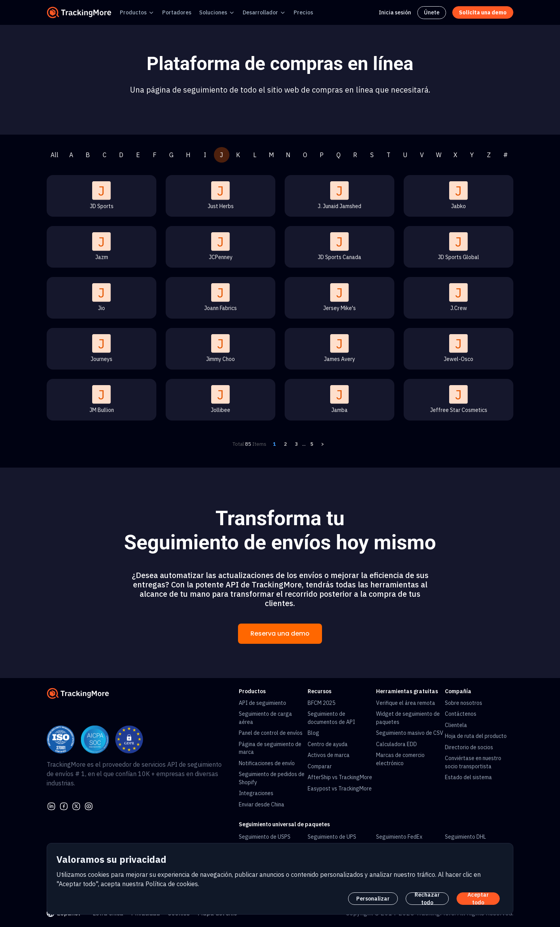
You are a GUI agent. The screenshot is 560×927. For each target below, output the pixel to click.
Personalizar (373, 899)
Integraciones (256, 793)
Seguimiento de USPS (265, 837)
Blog (313, 733)
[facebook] (64, 805)
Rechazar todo (427, 899)
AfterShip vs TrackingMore (340, 777)
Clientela (456, 725)
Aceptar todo (478, 899)
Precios (303, 12)
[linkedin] (51, 805)
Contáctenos (461, 714)
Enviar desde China (262, 804)
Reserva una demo (280, 633)
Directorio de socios (469, 747)
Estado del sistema (468, 777)
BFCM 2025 (321, 703)
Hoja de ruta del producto (476, 736)
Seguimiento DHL (465, 837)
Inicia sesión (395, 12)
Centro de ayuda (328, 744)
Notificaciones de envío (267, 763)
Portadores (177, 12)
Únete (432, 12)
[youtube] (89, 805)
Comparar (320, 766)
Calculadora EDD (396, 744)
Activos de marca (329, 755)
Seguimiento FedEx (399, 837)
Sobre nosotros (464, 703)
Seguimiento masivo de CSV (410, 733)
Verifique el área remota (406, 703)
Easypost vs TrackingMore (340, 789)
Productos (133, 12)
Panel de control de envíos (271, 733)
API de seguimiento (262, 703)
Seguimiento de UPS (332, 837)
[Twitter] (76, 805)
